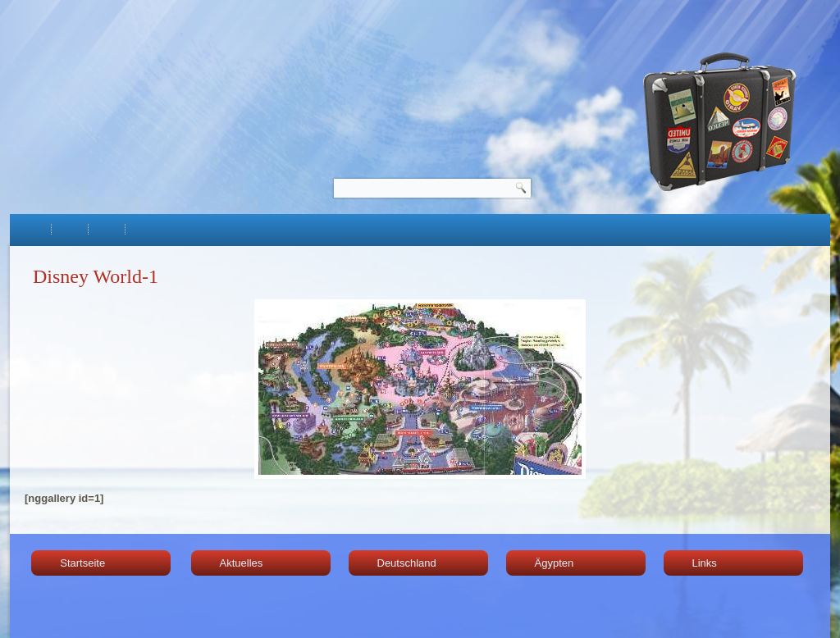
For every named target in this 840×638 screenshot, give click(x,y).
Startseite (82, 563)
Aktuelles (242, 563)
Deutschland (407, 563)
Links (705, 563)
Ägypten (555, 563)
